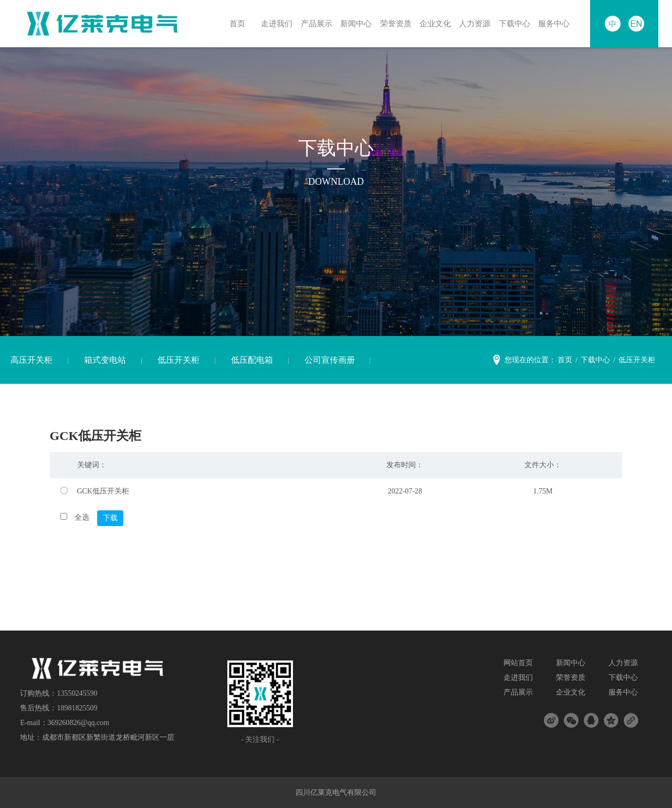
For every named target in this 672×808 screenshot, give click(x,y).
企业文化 (432, 23)
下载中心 (511, 23)
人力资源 (471, 23)
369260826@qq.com (79, 723)
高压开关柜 (31, 360)
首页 (234, 23)
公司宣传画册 (330, 360)
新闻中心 (353, 23)
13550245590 (77, 693)
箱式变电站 (105, 360)
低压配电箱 (252, 360)
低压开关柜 (178, 360)
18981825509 (77, 708)
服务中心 (551, 23)
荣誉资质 (392, 23)
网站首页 (518, 663)
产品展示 (313, 23)
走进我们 (274, 23)
